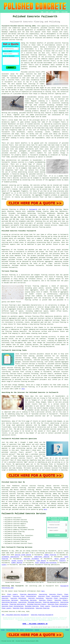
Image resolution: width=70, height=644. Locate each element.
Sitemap (3, 630)
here (45, 509)
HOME (42, 12)
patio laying (60, 559)
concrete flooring (35, 51)
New (18, 630)
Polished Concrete (35, 602)
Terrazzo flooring (9, 275)
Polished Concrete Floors (37, 604)
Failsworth (33, 209)
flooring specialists (52, 565)
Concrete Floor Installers (49, 596)
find (8, 486)
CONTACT (57, 12)
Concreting (43, 594)
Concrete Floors (56, 594)
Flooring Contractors (18, 604)
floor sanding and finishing (46, 563)
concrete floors (16, 374)
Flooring (37, 630)
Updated (22, 630)
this (23, 389)
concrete (48, 223)
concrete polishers (42, 219)
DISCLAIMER (64, 12)
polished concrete (48, 28)
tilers (4, 565)
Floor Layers (12, 594)
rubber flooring (50, 555)
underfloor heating (42, 557)
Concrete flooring (9, 209)
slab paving (41, 561)
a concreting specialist (44, 553)
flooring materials (38, 55)
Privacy (67, 630)
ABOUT (52, 12)
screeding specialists (10, 557)
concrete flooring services (24, 382)
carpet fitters (17, 561)
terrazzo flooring (32, 316)
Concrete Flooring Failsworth (42, 615)
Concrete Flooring (43, 608)
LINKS (47, 12)
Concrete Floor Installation (24, 596)
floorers (62, 561)
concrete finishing (31, 374)
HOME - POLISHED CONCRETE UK (35, 624)
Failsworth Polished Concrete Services (24, 514)
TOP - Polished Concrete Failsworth (15, 615)
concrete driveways (31, 559)
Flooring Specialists (28, 594)
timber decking (17, 563)
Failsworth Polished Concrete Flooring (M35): (19, 26)
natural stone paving (23, 555)
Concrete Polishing (18, 598)
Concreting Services (10, 600)
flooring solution (39, 504)
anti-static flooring (37, 370)
